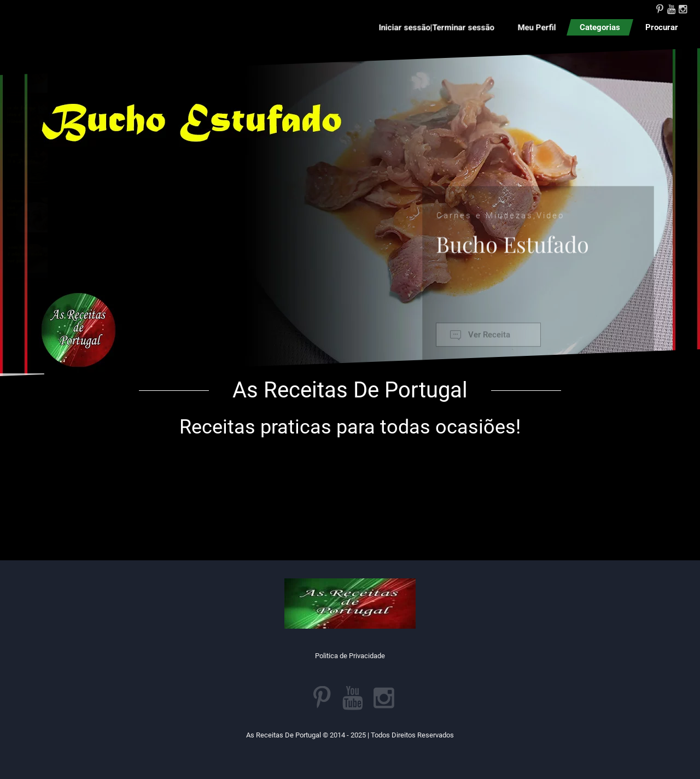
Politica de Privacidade (350, 656)
